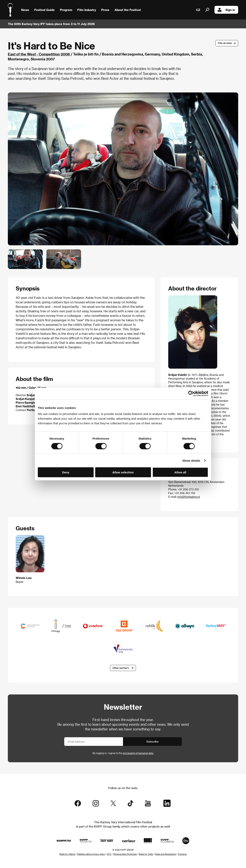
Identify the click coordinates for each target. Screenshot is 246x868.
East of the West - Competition (34, 54)
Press (105, 10)
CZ (198, 10)
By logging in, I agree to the (123, 753)
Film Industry (87, 10)
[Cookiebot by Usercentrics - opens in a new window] (191, 393)
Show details (191, 460)
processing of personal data (138, 753)
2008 (65, 54)
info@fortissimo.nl (189, 497)
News (25, 10)
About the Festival (128, 10)
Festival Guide (44, 10)
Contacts (182, 854)
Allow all (180, 472)
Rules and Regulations (166, 854)
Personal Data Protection (125, 854)
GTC (109, 854)
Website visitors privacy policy (91, 854)
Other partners (121, 668)
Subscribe (152, 741)
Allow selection (123, 472)
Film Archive (225, 43)
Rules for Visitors (67, 854)
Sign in (226, 10)
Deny (66, 472)
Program (66, 10)
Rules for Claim (146, 854)
